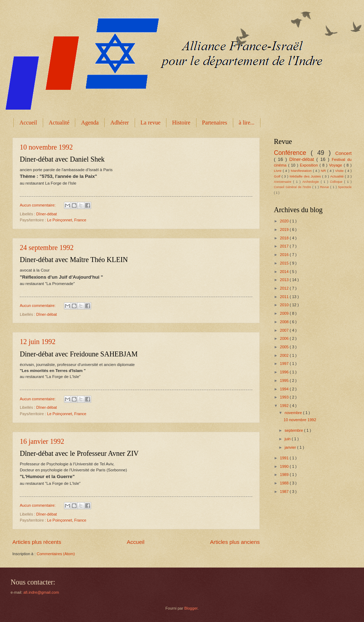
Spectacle (345, 187)
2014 (285, 272)
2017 (285, 246)
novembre (294, 413)
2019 (285, 229)
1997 (285, 364)
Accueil (28, 123)
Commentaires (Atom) (56, 554)
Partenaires (215, 123)
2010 (285, 305)
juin (288, 439)
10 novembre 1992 (46, 147)
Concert (344, 153)
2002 (285, 355)
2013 (285, 280)
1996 (285, 372)
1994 (285, 389)
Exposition (309, 165)
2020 (285, 221)
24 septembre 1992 (47, 248)
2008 (285, 322)
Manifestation (302, 171)
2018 (285, 238)
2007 (285, 330)
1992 (285, 406)
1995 (285, 380)
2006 (285, 338)
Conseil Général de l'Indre (293, 187)
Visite (340, 171)
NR (324, 171)
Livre (278, 171)
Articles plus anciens (235, 542)
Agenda (90, 123)
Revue (325, 187)
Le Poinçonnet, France (67, 220)
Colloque (337, 182)
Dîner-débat (47, 214)
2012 (285, 288)
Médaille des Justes (306, 176)
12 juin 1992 (38, 342)
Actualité (59, 123)
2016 (285, 255)
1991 (285, 458)
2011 (285, 297)
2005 (285, 347)
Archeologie (312, 182)
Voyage (336, 165)
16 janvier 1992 (42, 441)
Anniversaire (283, 182)
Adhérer (119, 123)
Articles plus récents (37, 542)
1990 (285, 466)
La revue (151, 123)
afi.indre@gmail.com (41, 592)
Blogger (191, 608)
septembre (294, 430)
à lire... (247, 123)
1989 (285, 475)
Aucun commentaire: (38, 205)
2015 (285, 263)
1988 (285, 483)
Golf (278, 176)
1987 (285, 492)
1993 (285, 397)
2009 (285, 313)
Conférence (292, 153)
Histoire (181, 123)
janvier (291, 447)
